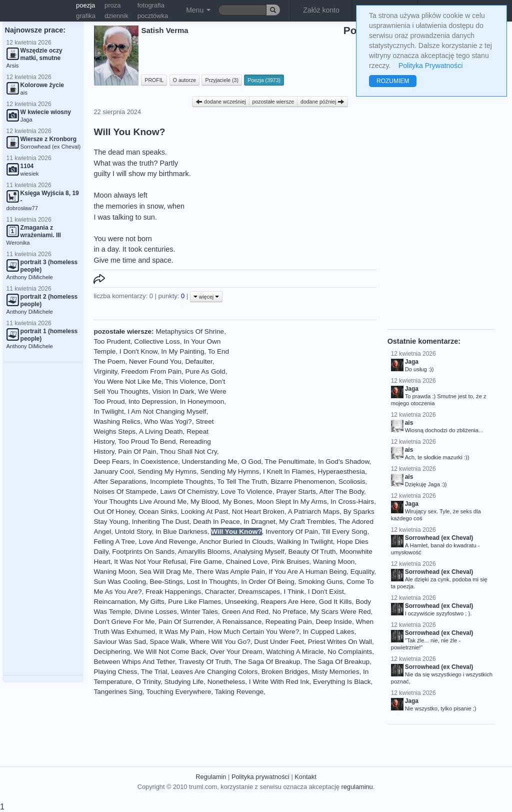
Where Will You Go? (220, 642)
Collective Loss (157, 341)
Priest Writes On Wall (340, 642)
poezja (85, 5)
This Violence (185, 381)
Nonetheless (226, 682)
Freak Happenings (173, 592)
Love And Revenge (167, 542)
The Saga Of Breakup (267, 662)
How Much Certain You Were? (253, 632)
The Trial (154, 672)
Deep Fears (111, 462)
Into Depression (152, 401)
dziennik (116, 16)
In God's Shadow (343, 462)
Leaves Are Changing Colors (214, 672)
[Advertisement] (43, 519)
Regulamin (211, 777)
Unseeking (241, 602)
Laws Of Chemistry (188, 492)
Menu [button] (198, 10)
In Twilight (108, 412)
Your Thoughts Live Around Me (140, 502)
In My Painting (182, 351)
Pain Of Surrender (186, 622)
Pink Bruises (290, 562)
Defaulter (198, 361)
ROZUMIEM (393, 81)
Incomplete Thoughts (182, 482)
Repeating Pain (289, 622)
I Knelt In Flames (288, 472)
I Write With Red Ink (279, 682)
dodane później (322, 102)
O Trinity (148, 682)
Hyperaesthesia (341, 472)
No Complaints (350, 652)
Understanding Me (210, 462)
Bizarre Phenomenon (303, 482)
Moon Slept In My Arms (292, 502)
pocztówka (153, 16)
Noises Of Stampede (125, 492)
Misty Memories (335, 672)
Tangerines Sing (118, 692)
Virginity (105, 371)
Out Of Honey (114, 512)
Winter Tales (199, 612)
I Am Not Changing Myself (167, 412)
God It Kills (335, 602)
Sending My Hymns (167, 472)
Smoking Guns (320, 582)
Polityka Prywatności (430, 66)
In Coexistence (155, 462)
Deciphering (112, 652)
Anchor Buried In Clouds (236, 542)
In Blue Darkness (181, 532)
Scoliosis (352, 482)
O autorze (184, 80)
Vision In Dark (173, 391)
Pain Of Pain (137, 452)
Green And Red (245, 612)
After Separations (120, 482)
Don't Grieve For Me (124, 622)
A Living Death (161, 432)
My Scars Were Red (340, 612)
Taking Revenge (239, 692)
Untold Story (133, 532)
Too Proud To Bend (147, 442)
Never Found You (155, 361)
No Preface (289, 612)
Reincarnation (114, 602)
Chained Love (246, 562)
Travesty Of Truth (205, 662)
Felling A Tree (114, 542)
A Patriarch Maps (314, 512)
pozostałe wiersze (273, 102)
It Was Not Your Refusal (150, 562)
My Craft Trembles (307, 522)
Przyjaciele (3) (222, 80)
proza (113, 5)
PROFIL (154, 80)
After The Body (342, 492)
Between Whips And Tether (134, 662)
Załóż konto (321, 10)
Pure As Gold (205, 371)
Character (220, 592)
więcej (206, 297)
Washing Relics (117, 422)
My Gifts (152, 602)
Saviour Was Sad (120, 642)
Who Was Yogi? (168, 422)
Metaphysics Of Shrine (190, 331)
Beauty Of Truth (312, 552)
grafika (86, 16)
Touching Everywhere (178, 692)
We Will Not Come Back (170, 652)
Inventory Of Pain (292, 532)
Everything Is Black (342, 682)
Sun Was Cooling (120, 582)
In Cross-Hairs (352, 502)
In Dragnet (259, 522)
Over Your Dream (236, 652)
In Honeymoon (202, 401)
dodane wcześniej (220, 102)
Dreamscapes (259, 592)
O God (251, 462)
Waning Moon (334, 562)
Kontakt (305, 777)
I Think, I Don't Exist (314, 592)
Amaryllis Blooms (204, 552)
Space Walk (168, 642)
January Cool (113, 472)
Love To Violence (247, 492)
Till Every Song (344, 532)
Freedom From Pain (151, 371)
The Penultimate (290, 462)
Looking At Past (204, 512)
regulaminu (357, 787)
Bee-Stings (167, 582)
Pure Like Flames (194, 602)
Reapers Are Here (288, 602)
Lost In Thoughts (212, 582)
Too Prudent (112, 341)
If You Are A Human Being (308, 572)
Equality (362, 572)
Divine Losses (156, 612)
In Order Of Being (268, 582)
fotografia (151, 5)
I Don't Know (138, 351)
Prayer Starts (296, 492)
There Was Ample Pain (230, 572)
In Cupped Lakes (329, 632)
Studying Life (184, 682)
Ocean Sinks (158, 512)
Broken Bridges (285, 672)
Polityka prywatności (260, 777)
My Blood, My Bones (222, 502)
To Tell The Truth (242, 482)
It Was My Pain (182, 632)
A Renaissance (239, 622)
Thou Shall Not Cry (188, 452)
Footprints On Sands (143, 552)
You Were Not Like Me (127, 381)
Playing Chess (115, 672)
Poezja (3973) (264, 80)
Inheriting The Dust (161, 522)
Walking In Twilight (305, 542)
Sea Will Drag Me (165, 572)
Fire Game (206, 562)
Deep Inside (334, 622)
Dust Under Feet (279, 642)
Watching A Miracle (295, 652)
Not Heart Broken (258, 512)
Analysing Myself (259, 552)
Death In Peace (216, 522)
